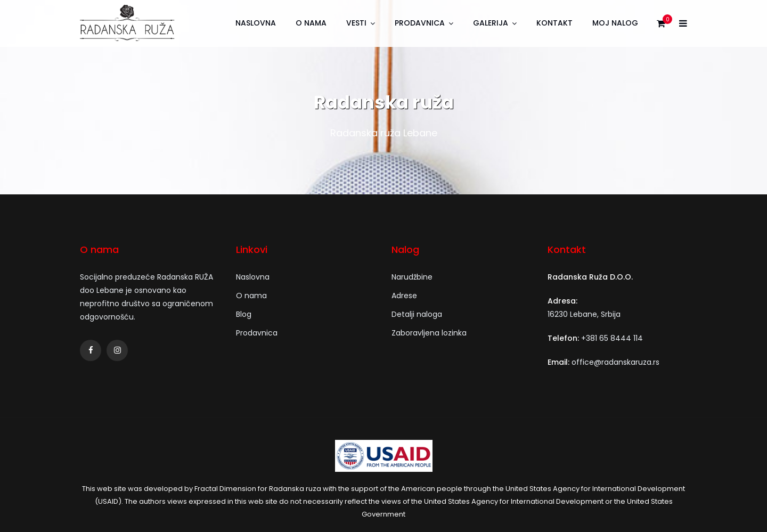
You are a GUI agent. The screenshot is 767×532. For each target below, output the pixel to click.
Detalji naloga (417, 314)
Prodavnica (420, 23)
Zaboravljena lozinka (429, 333)
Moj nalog (615, 23)
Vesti (356, 23)
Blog (244, 314)
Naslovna (256, 23)
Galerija (491, 23)
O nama (311, 23)
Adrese (404, 296)
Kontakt (554, 23)
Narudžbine (412, 277)
